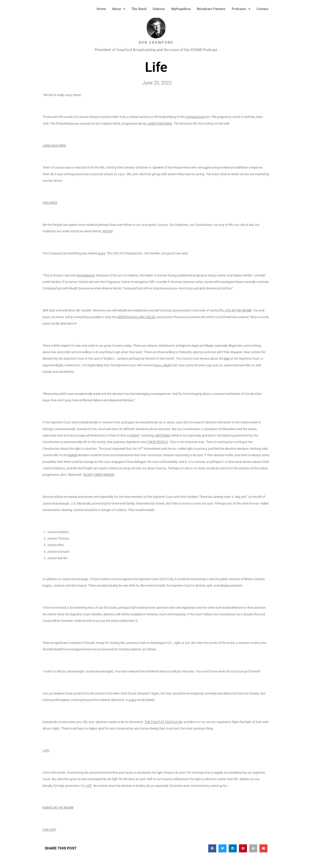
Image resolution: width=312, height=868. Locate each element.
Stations (159, 9)
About (119, 9)
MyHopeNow (181, 9)
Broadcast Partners (211, 9)
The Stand (139, 9)
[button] (278, 9)
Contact (262, 9)
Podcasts (241, 9)
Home (101, 9)
